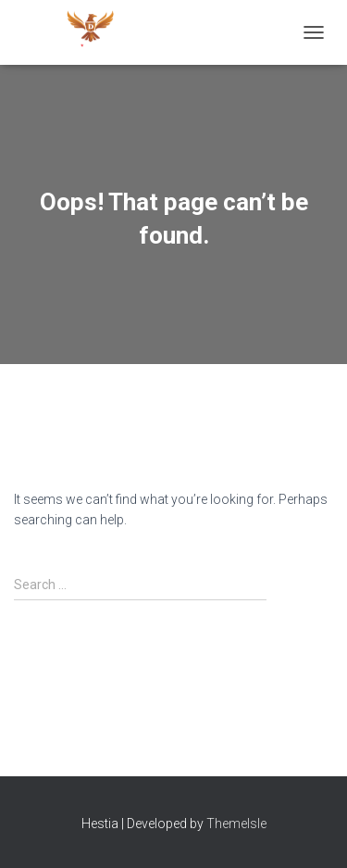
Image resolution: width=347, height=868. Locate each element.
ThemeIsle (236, 824)
